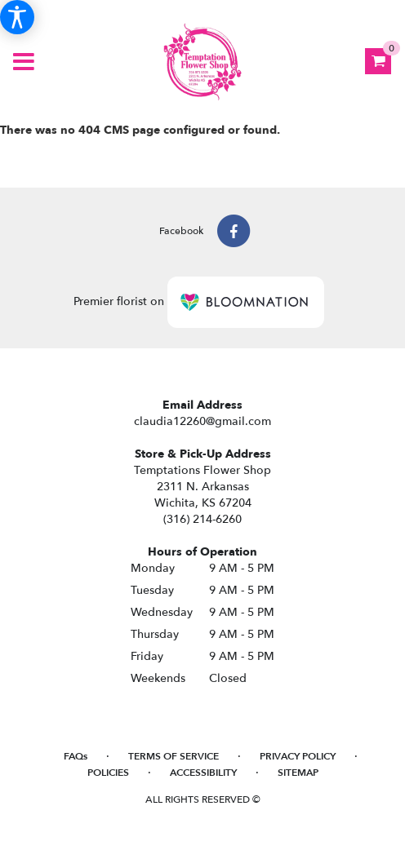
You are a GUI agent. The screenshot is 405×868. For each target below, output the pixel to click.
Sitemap (298, 773)
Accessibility (203, 773)
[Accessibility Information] (17, 17)
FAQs (76, 756)
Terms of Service (174, 756)
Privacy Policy (298, 756)
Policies (108, 773)
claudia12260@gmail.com (202, 421)
